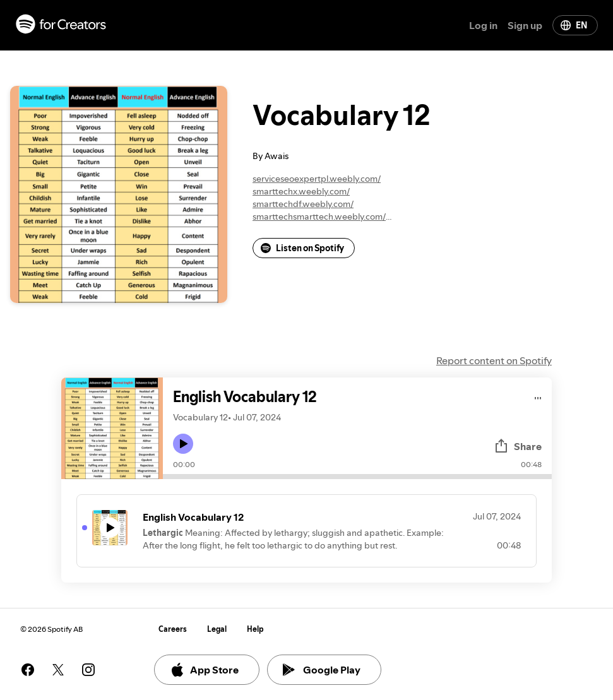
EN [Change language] (574, 25)
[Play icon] (183, 444)
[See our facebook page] (28, 670)
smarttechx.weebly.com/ (301, 191)
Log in (483, 25)
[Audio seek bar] (357, 477)
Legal (217, 629)
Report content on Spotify (494, 360)
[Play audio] (538, 396)
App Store (204, 670)
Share (518, 446)
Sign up (525, 25)
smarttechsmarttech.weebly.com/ (319, 217)
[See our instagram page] (88, 670)
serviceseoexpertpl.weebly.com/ (317, 179)
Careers (173, 629)
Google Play (322, 670)
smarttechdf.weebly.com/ (303, 204)
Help (255, 629)
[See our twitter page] (58, 670)
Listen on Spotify (302, 248)
